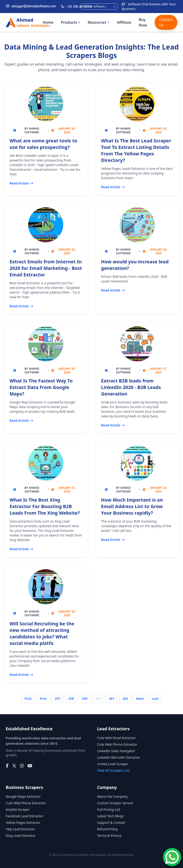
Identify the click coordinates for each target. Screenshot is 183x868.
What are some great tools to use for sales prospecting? (43, 144)
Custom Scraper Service (115, 803)
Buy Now (143, 22)
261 (112, 699)
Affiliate (124, 22)
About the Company (112, 796)
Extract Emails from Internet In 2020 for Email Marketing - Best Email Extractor (46, 268)
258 (71, 699)
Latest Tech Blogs (110, 816)
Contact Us (166, 22)
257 (58, 699)
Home (48, 22)
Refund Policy (108, 829)
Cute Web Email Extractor (117, 738)
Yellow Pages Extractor (23, 823)
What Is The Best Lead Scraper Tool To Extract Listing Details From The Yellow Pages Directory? (136, 150)
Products (71, 22)
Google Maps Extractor (23, 796)
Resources (98, 22)
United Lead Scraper (113, 764)
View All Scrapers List (114, 770)
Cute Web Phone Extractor (117, 744)
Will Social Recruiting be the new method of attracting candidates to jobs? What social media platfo (42, 633)
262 (125, 699)
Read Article (21, 183)
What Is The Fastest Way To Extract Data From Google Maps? (41, 387)
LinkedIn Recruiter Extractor (119, 757)
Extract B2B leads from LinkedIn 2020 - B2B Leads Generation (131, 387)
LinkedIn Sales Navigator (116, 751)
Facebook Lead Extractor (25, 816)
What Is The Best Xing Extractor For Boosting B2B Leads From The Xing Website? (45, 506)
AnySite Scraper (18, 809)
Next (140, 699)
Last (155, 699)
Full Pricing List (109, 809)
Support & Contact (111, 823)
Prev (43, 699)
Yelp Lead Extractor (21, 829)
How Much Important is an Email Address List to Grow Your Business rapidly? (132, 506)
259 (85, 699)
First (28, 699)
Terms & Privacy (109, 836)
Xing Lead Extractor (21, 836)
